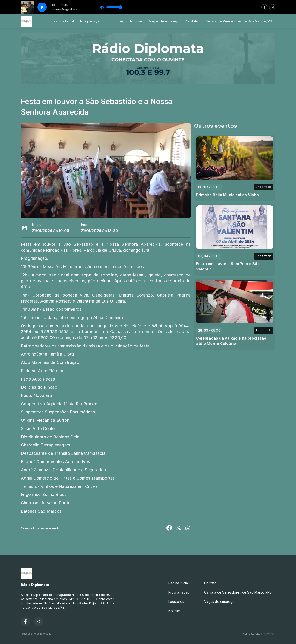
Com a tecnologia (259, 634)
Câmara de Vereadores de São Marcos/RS (238, 21)
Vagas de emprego (164, 21)
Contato (192, 21)
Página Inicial (64, 21)
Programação (91, 21)
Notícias (136, 21)
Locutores (116, 21)
